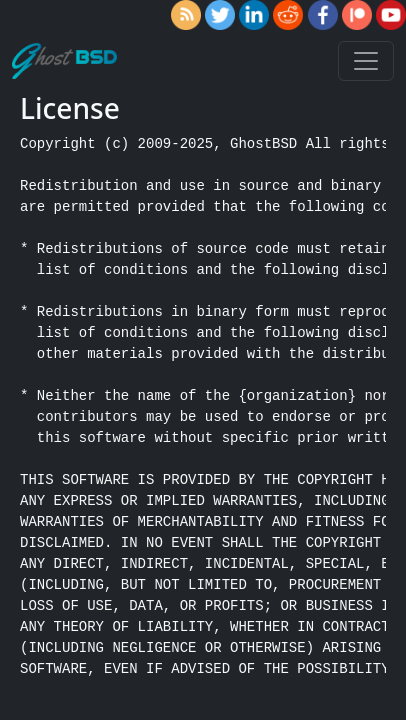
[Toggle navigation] (366, 61)
